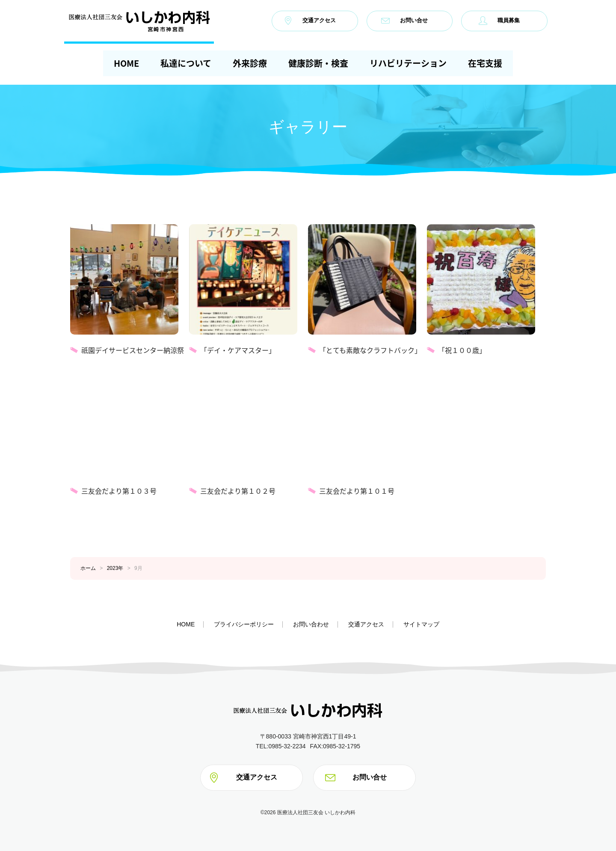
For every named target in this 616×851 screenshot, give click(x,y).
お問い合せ (404, 21)
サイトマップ (421, 624)
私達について (186, 63)
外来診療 (250, 63)
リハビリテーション (408, 63)
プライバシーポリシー (244, 624)
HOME (126, 63)
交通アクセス (310, 21)
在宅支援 (485, 63)
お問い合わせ (311, 624)
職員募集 (499, 21)
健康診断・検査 (318, 63)
